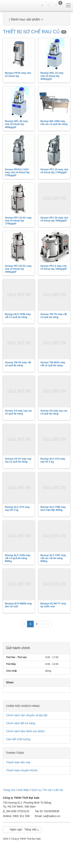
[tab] (36, 19)
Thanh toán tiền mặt (18, 762)
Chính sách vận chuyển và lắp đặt (27, 715)
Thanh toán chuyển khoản (22, 770)
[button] (40, 5)
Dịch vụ (36, 790)
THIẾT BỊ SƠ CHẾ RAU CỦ (35, 32)
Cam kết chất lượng (18, 739)
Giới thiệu (23, 790)
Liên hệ (58, 790)
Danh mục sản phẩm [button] (26, 19)
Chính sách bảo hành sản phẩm (25, 731)
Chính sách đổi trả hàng (21, 723)
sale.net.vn (10, 5)
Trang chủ (9, 790)
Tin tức (48, 790)
